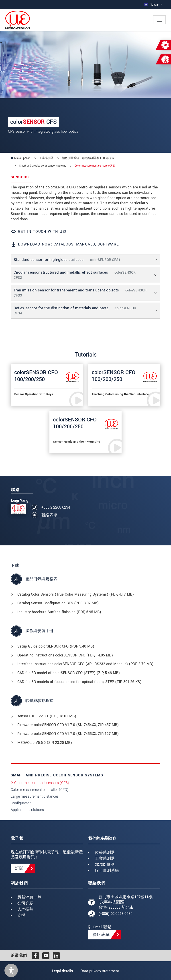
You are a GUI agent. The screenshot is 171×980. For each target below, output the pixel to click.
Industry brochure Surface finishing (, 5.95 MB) (59, 612)
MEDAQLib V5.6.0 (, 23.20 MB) (45, 743)
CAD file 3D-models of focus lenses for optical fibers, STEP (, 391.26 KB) (79, 682)
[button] (11, 970)
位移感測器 (105, 853)
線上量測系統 (107, 871)
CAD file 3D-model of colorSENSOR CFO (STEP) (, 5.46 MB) (69, 673)
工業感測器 (105, 859)
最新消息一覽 (29, 897)
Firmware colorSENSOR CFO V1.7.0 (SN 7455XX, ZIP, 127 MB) (68, 734)
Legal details (62, 971)
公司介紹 (25, 903)
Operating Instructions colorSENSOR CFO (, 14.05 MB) (65, 655)
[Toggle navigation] (159, 20)
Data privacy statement (100, 971)
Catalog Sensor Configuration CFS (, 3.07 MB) (58, 603)
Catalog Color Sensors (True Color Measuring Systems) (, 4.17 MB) (76, 594)
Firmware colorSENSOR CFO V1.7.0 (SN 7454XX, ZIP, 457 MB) (68, 725)
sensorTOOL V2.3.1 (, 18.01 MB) (47, 716)
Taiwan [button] (152, 5)
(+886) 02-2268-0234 (115, 914)
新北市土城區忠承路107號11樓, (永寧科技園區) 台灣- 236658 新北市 (126, 902)
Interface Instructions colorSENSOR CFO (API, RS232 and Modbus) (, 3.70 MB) (85, 664)
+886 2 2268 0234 (56, 507)
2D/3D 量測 (105, 865)
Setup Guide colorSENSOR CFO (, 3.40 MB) (56, 646)
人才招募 (25, 909)
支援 (21, 915)
